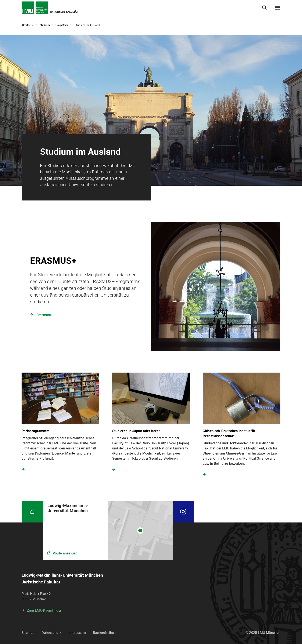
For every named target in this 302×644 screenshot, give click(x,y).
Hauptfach (62, 25)
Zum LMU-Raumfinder (44, 610)
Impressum (77, 633)
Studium (45, 25)
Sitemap (28, 633)
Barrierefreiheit (104, 633)
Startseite (28, 25)
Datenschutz (51, 633)
